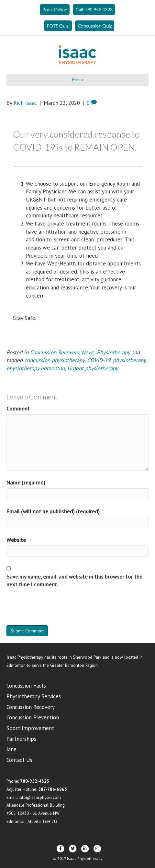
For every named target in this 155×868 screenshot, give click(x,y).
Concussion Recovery (55, 352)
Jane (11, 749)
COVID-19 (99, 360)
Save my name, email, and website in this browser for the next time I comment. (74, 581)
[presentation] (56, 609)
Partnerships (21, 739)
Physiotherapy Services (34, 696)
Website (16, 540)
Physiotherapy (113, 352)
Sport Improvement (30, 728)
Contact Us (19, 760)
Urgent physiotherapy (93, 368)
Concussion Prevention (33, 717)
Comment (18, 409)
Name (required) (26, 483)
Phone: (28, 781)
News (88, 352)
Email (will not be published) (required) (53, 511)
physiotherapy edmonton (36, 368)
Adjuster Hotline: (37, 789)
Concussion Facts (26, 686)
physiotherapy (129, 360)
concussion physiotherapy (54, 360)
